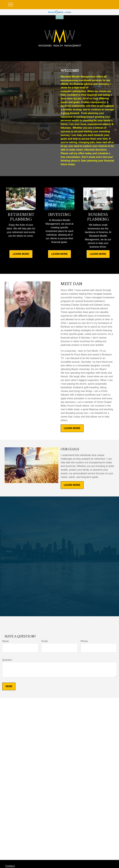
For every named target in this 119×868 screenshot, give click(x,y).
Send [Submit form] (9, 686)
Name (6, 641)
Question (7, 660)
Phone (84, 641)
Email (44, 641)
